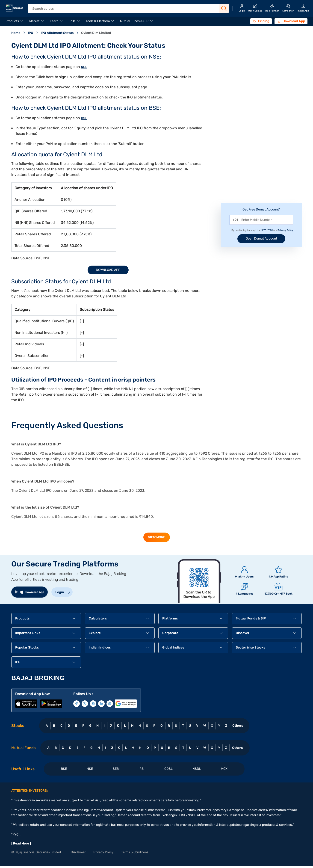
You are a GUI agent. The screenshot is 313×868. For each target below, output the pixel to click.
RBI (142, 769)
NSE (84, 67)
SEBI (116, 769)
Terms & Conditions (135, 852)
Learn (54, 21)
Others (238, 726)
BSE (84, 118)
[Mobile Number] (261, 220)
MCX (224, 769)
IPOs (72, 21)
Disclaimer (78, 852)
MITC (264, 230)
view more (157, 537)
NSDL (197, 769)
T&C (271, 230)
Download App (108, 270)
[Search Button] (224, 9)
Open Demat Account (261, 238)
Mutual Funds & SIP (134, 21)
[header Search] (125, 9)
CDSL (168, 769)
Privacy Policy (286, 230)
